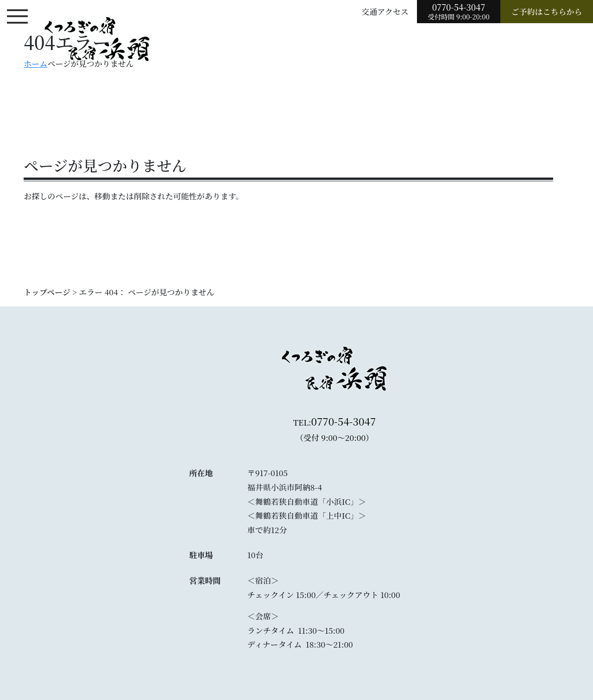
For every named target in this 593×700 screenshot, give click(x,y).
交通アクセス (385, 11)
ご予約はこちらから (547, 11)
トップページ (47, 292)
